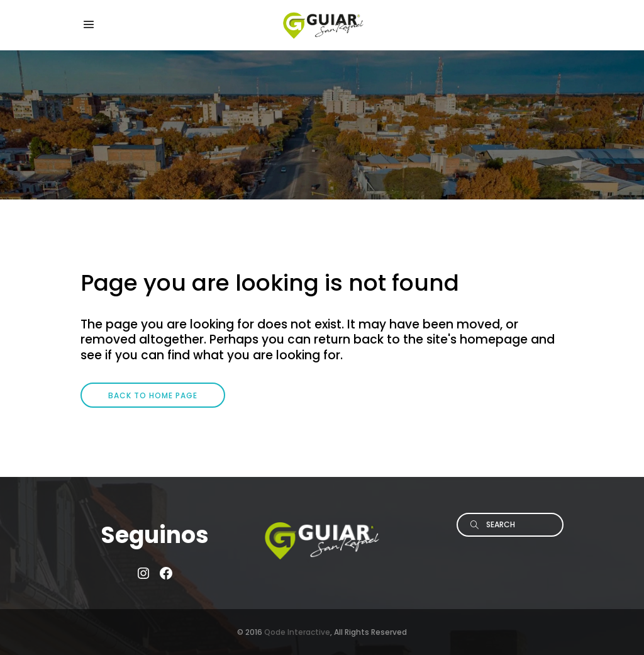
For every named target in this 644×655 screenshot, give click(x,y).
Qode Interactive (297, 632)
